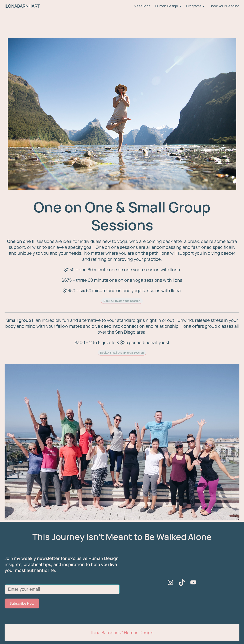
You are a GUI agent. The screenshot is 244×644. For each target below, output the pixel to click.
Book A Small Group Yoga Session (122, 353)
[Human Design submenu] (180, 6)
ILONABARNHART (22, 6)
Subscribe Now (22, 603)
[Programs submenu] (204, 6)
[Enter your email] (62, 589)
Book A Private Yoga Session (122, 301)
